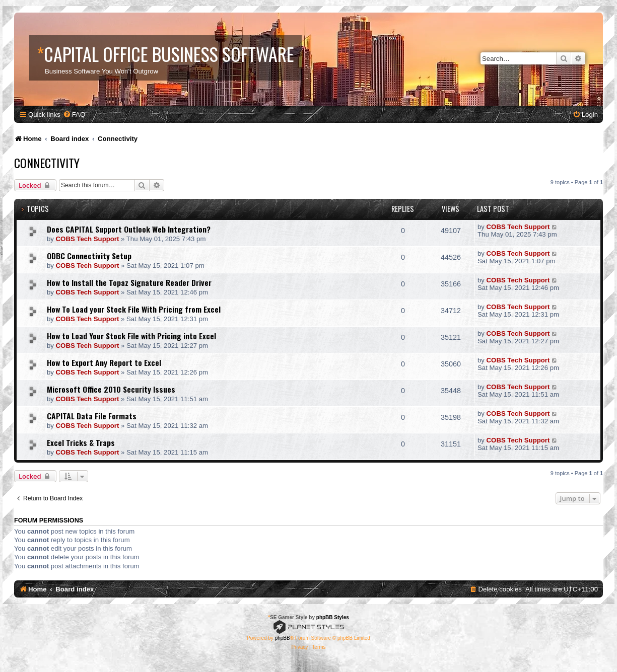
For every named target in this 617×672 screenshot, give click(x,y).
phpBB (283, 638)
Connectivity (47, 163)
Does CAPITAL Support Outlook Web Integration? (129, 229)
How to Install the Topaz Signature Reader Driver (129, 282)
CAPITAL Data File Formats (92, 416)
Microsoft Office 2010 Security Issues (111, 389)
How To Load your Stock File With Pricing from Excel (134, 309)
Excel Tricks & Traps (81, 442)
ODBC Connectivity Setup (89, 256)
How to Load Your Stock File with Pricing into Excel (131, 336)
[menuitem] (74, 115)
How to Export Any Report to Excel (104, 362)
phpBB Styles (333, 617)
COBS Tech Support (88, 239)
